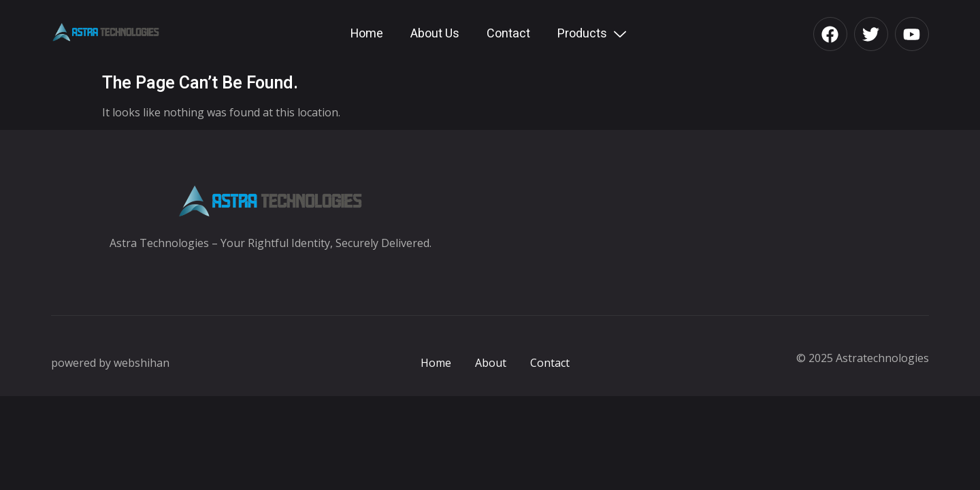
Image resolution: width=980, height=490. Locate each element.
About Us (435, 34)
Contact (508, 34)
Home (367, 34)
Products (593, 34)
